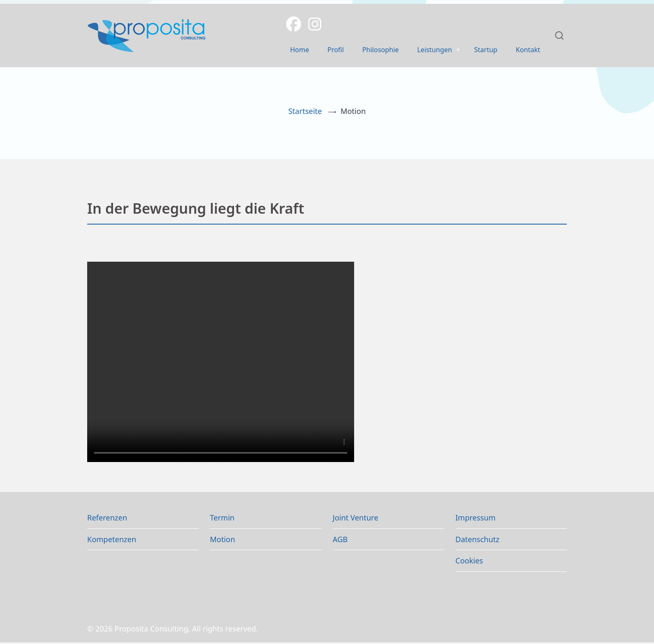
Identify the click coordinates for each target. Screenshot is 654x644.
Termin (222, 519)
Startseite (305, 113)
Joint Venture (356, 519)
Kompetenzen (112, 540)
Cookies (469, 562)
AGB (340, 540)
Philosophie (368, 51)
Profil (319, 51)
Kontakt (526, 51)
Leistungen (426, 51)
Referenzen (107, 519)
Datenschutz (477, 540)
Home (281, 51)
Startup (482, 51)
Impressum (475, 519)
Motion (222, 540)
